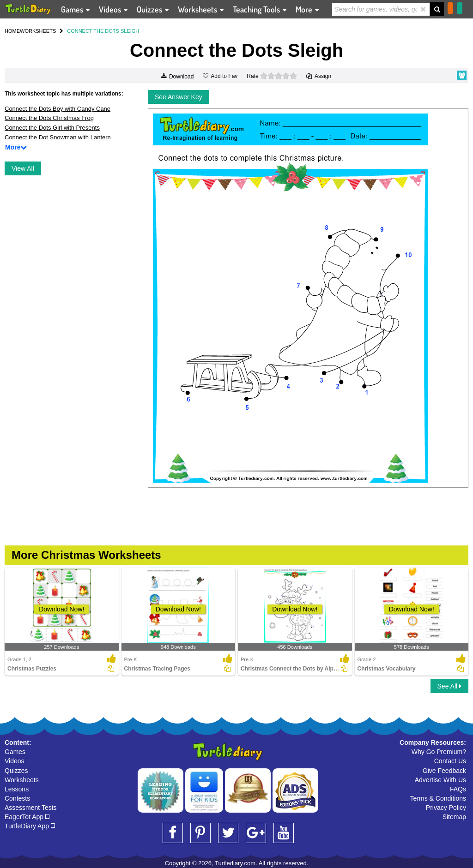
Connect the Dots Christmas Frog (49, 118)
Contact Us (450, 761)
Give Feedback (444, 771)
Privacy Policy (446, 808)
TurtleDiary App (30, 826)
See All (449, 686)
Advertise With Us (440, 780)
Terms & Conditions (438, 798)
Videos (15, 761)
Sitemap (454, 817)
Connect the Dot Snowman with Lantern (58, 137)
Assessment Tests (31, 808)
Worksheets (22, 780)
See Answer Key (179, 97)
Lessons (17, 789)
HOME (12, 31)
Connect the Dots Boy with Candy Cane (58, 109)
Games (15, 752)
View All (23, 168)
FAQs (458, 789)
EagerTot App (27, 817)
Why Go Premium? (439, 752)
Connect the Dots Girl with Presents (52, 128)
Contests (17, 798)
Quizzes (16, 771)
